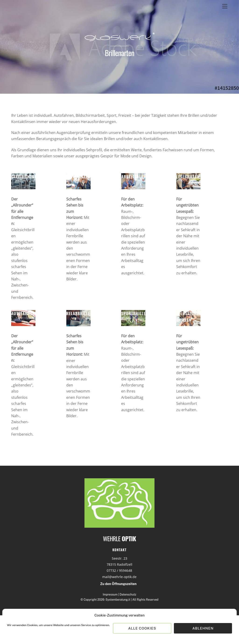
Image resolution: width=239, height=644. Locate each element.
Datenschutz (128, 594)
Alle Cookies (142, 628)
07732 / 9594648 (119, 570)
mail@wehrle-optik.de (119, 577)
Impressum (110, 594)
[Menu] (225, 6)
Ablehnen (203, 628)
